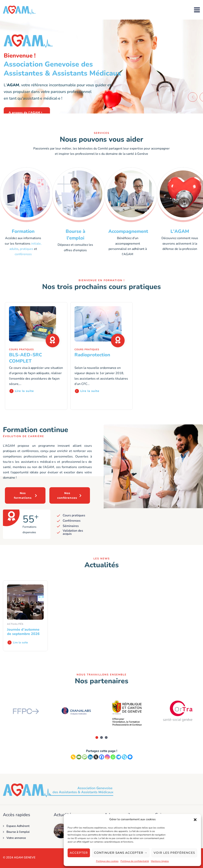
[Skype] (124, 757)
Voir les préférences (174, 853)
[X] (96, 757)
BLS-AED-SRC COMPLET (25, 358)
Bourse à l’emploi (18, 832)
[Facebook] (102, 757)
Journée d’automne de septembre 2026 (23, 632)
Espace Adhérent (18, 826)
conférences (23, 254)
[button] (195, 819)
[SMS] (85, 757)
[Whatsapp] (113, 757)
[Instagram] (107, 757)
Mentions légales (160, 861)
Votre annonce (16, 838)
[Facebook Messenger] (130, 757)
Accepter (79, 853)
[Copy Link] (73, 757)
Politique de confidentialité (135, 861)
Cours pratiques (21, 349)
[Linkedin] (90, 757)
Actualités (15, 624)
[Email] (79, 757)
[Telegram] (119, 757)
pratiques (27, 249)
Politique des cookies (107, 861)
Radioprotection (92, 355)
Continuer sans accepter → (121, 853)
